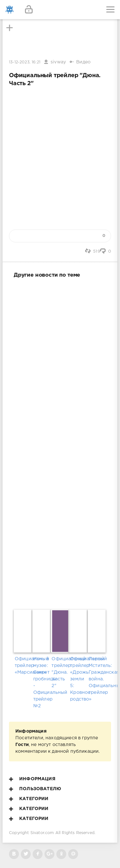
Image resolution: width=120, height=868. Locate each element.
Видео (83, 62)
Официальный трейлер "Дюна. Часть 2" (60, 672)
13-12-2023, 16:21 (25, 62)
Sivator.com (42, 833)
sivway (58, 62)
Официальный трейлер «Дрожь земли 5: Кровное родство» (78, 679)
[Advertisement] (60, 442)
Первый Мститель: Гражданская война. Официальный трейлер (97, 676)
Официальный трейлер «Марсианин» (23, 666)
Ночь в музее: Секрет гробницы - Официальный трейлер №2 (42, 682)
